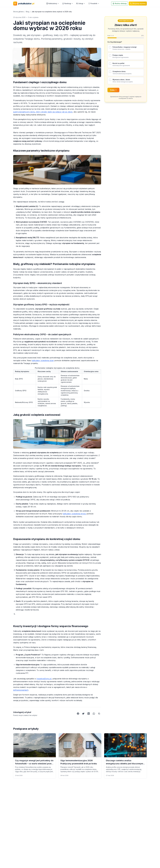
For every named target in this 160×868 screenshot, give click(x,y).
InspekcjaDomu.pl (44, 679)
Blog (28, 12)
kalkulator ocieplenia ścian (43, 360)
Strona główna (18, 12)
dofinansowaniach (21, 690)
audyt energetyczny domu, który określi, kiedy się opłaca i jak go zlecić (43, 112)
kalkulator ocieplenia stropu (74, 514)
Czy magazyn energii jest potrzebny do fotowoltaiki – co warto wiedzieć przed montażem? (34, 764)
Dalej (113, 90)
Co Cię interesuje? (115, 42)
